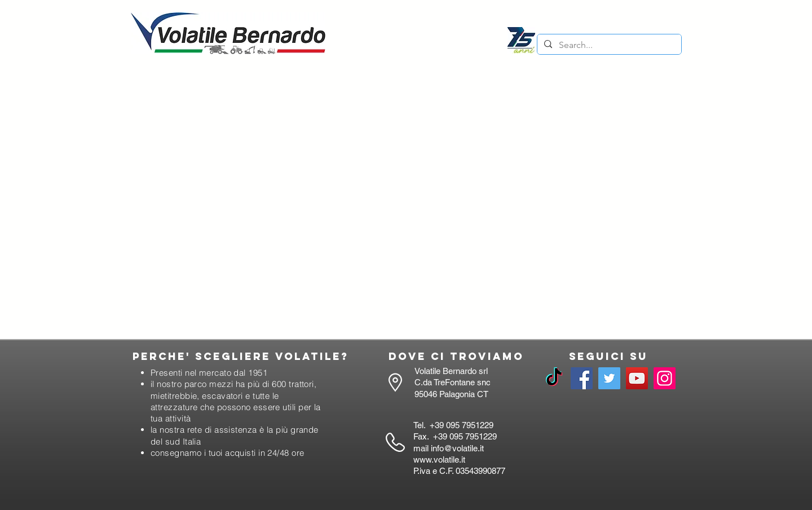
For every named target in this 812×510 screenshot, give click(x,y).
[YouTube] (637, 378)
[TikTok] (554, 378)
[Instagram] (665, 378)
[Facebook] (582, 378)
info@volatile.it (457, 448)
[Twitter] (609, 378)
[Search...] (608, 45)
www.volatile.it (439, 460)
